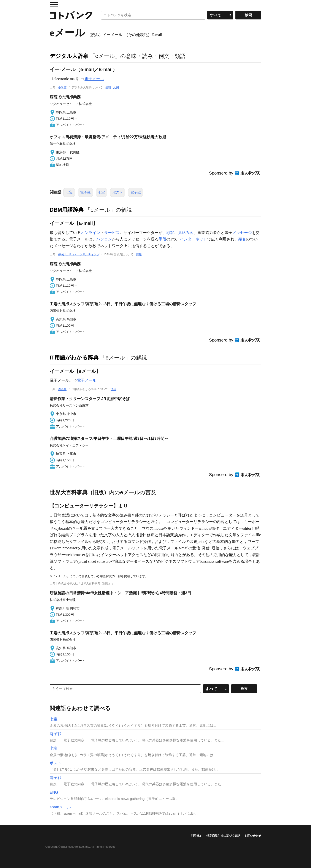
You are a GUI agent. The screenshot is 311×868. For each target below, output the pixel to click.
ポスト (118, 192)
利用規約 (197, 836)
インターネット (194, 239)
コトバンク (71, 15)
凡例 (116, 87)
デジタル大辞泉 (69, 56)
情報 (108, 87)
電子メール (94, 79)
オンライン (90, 233)
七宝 (69, 192)
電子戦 (85, 192)
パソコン (104, 239)
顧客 (170, 233)
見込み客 (186, 233)
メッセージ (242, 233)
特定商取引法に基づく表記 (223, 836)
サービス (112, 233)
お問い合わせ (253, 836)
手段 (162, 239)
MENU (54, 4)
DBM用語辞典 (67, 210)
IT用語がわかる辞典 (74, 358)
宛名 (242, 239)
